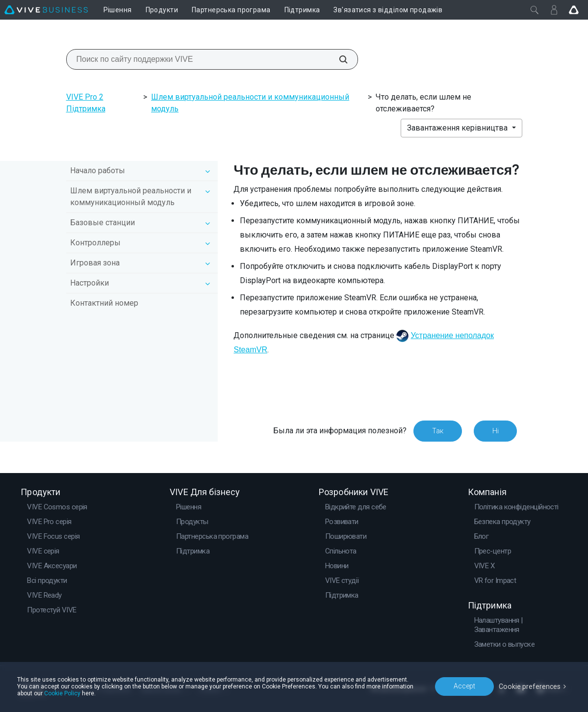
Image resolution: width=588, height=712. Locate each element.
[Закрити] (535, 10)
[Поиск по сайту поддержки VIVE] (338, 59)
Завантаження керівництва (458, 128)
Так (437, 431)
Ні (495, 431)
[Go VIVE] (574, 10)
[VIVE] (46, 10)
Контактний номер (104, 303)
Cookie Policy (62, 693)
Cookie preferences (530, 686)
